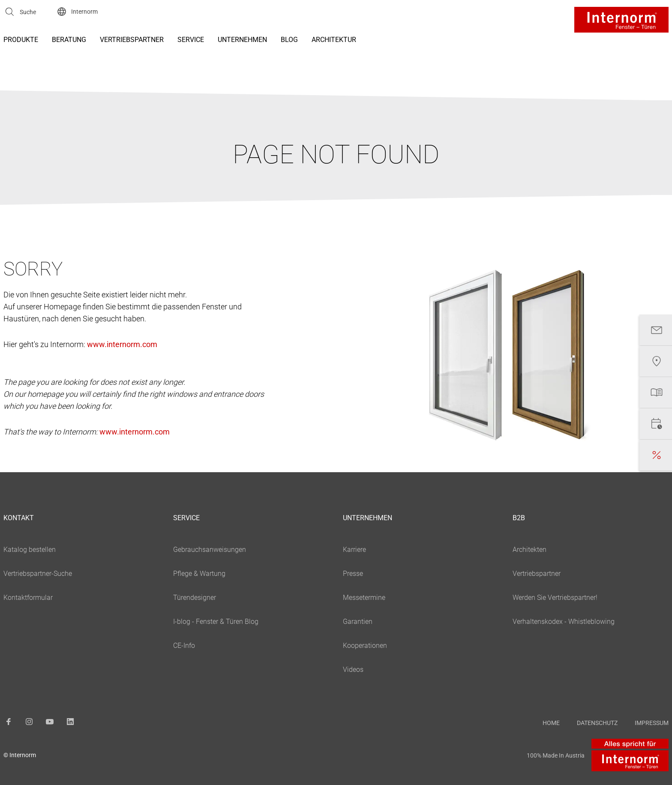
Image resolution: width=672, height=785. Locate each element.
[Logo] (621, 20)
